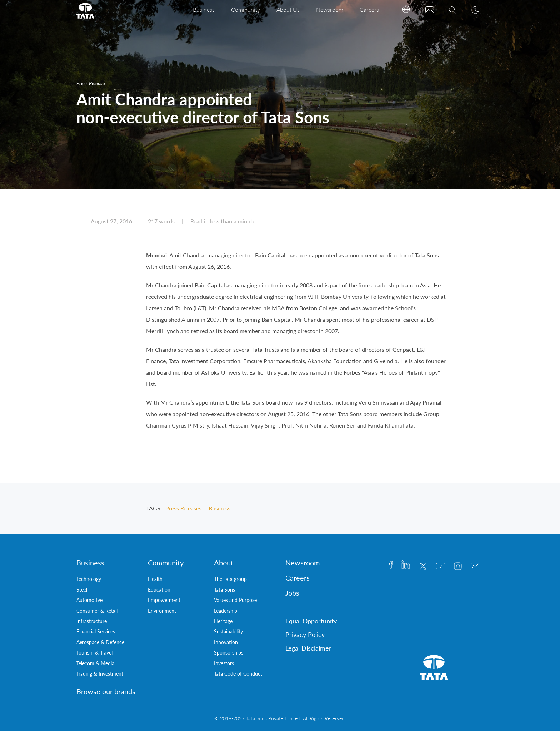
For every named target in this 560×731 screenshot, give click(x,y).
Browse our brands (106, 691)
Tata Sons (224, 590)
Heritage (223, 621)
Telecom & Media (95, 663)
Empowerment (164, 600)
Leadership (226, 611)
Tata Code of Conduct (238, 674)
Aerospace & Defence (100, 642)
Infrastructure (92, 621)
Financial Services (96, 631)
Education (159, 590)
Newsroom (330, 9)
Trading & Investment (100, 674)
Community (246, 9)
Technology (89, 579)
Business (204, 9)
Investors (224, 663)
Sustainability (228, 631)
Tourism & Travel (94, 653)
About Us (288, 9)
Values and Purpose (235, 600)
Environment (162, 611)
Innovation (226, 642)
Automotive (89, 600)
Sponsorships (229, 653)
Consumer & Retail (97, 611)
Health (155, 579)
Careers (369, 9)
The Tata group (230, 579)
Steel (82, 590)
